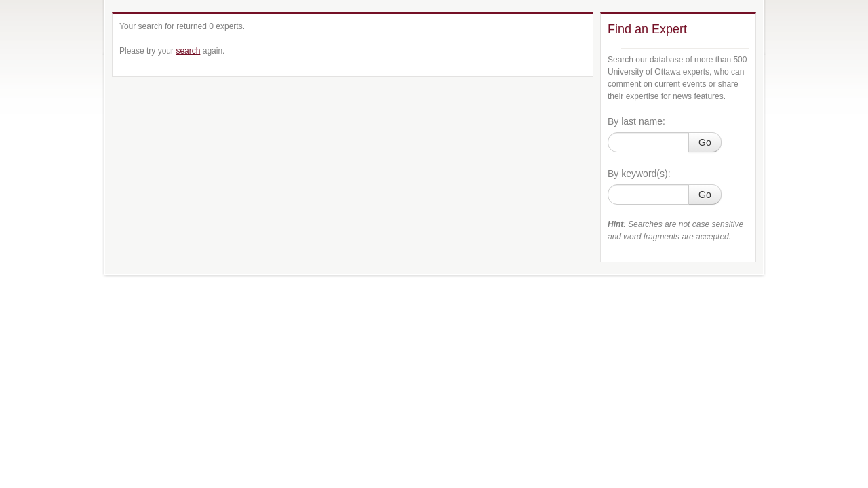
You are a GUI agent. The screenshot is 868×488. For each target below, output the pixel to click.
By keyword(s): (639, 174)
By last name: (636, 121)
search (188, 51)
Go (705, 142)
